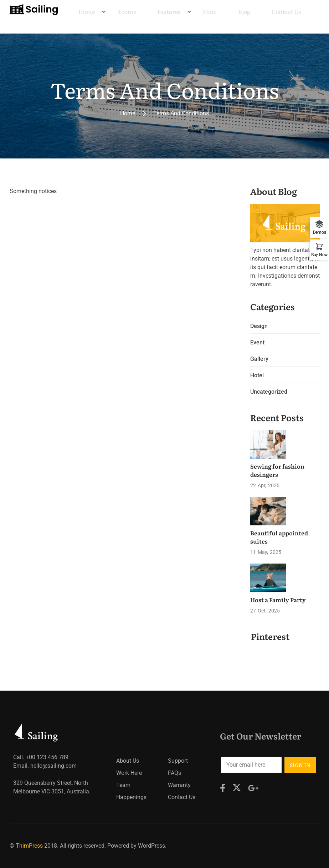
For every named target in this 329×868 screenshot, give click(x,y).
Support (178, 761)
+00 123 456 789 (47, 757)
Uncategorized (269, 392)
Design (259, 326)
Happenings (131, 797)
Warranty (179, 785)
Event (257, 342)
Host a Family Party (278, 600)
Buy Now (319, 255)
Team (123, 785)
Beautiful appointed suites (279, 537)
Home (128, 113)
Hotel (257, 375)
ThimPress (29, 846)
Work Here (129, 773)
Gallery (259, 359)
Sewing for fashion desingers (277, 470)
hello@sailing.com (53, 766)
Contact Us (182, 797)
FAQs (174, 773)
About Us (128, 761)
